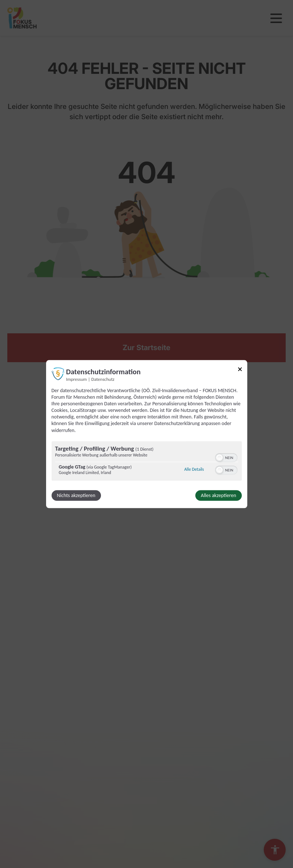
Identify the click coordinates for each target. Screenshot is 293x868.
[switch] (226, 457)
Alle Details (194, 470)
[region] (147, 462)
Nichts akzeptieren (76, 495)
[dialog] (147, 434)
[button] (219, 458)
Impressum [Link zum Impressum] (77, 379)
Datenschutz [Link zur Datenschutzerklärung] (103, 379)
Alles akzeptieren (218, 495)
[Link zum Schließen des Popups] (240, 370)
